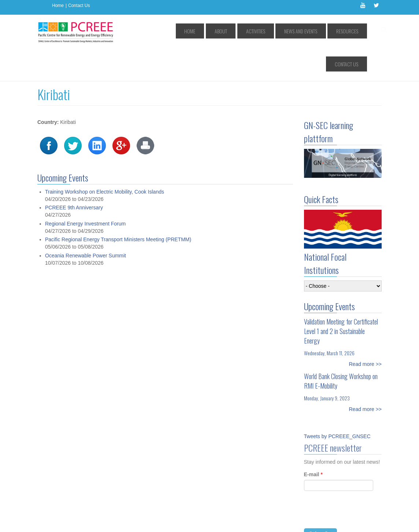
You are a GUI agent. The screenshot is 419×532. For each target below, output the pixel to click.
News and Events (278, 31)
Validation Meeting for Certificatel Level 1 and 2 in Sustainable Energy (341, 298)
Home (58, 5)
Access (112, 521)
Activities (242, 31)
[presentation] (360, 483)
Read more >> (366, 331)
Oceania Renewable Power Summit (86, 223)
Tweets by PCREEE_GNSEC (337, 403)
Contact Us (79, 5)
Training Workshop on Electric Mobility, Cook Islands (105, 159)
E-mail (313, 443)
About (215, 31)
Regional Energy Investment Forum (85, 191)
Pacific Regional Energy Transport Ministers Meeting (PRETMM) (118, 206)
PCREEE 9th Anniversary (74, 175)
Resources (316, 31)
